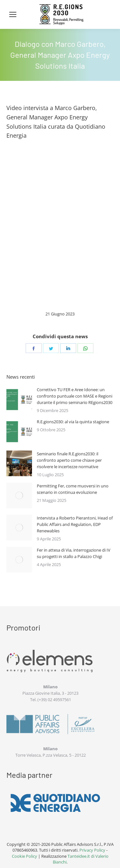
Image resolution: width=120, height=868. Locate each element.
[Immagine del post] (19, 399)
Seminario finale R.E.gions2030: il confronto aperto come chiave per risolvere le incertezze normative (69, 460)
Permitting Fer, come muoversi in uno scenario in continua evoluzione (73, 489)
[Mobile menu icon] (13, 14)
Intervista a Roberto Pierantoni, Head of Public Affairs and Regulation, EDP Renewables (75, 524)
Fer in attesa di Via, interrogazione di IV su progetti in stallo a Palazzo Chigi (74, 553)
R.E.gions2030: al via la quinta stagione (73, 422)
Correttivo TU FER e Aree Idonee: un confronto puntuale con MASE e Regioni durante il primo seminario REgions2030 (75, 396)
